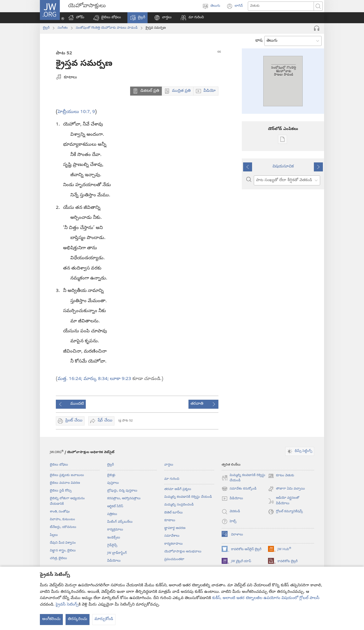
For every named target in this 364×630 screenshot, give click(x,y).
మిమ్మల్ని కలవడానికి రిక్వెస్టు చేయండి (188, 497)
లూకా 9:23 (120, 379)
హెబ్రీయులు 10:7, (74, 112)
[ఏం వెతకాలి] (281, 6)
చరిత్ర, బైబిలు (58, 558)
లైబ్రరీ (46, 28)
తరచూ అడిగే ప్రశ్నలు (178, 489)
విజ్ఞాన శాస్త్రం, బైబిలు (63, 551)
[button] (107, 18)
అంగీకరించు (51, 619)
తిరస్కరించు (78, 619)
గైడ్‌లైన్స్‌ (112, 545)
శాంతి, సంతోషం (60, 512)
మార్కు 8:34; (95, 379)
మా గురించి (172, 479)
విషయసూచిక (283, 167)
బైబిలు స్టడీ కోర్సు (61, 491)
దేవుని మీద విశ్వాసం (63, 543)
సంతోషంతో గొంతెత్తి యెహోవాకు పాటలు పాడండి (107, 28)
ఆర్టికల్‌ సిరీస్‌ (115, 506)
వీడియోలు (114, 561)
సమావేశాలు (172, 536)
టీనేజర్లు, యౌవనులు (63, 527)
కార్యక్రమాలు (115, 530)
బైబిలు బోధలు (59, 465)
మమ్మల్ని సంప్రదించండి (179, 505)
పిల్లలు (54, 535)
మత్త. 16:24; (70, 379)
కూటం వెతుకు (281, 476)
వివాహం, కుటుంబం (62, 519)
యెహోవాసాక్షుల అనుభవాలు (183, 552)
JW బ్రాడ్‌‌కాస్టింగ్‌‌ (117, 553)
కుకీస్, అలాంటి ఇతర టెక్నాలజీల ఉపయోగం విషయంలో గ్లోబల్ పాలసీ (266, 598)
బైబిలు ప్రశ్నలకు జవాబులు (67, 475)
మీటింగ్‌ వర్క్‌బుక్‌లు (120, 522)
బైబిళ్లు (111, 475)
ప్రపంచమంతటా (174, 559)
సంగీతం (63, 28)
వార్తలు (169, 465)
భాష (259, 41)
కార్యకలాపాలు (174, 544)
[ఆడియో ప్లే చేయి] (317, 28)
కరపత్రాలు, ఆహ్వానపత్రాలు (124, 499)
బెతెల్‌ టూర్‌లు (174, 513)
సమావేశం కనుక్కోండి (239, 489)
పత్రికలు (112, 514)
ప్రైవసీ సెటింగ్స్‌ (67, 605)
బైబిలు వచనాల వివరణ (65, 483)
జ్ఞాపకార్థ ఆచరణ (175, 528)
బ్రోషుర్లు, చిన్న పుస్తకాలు (122, 491)
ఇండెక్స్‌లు (114, 538)
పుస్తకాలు (113, 483)
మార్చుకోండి (104, 619)
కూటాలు (170, 520)
